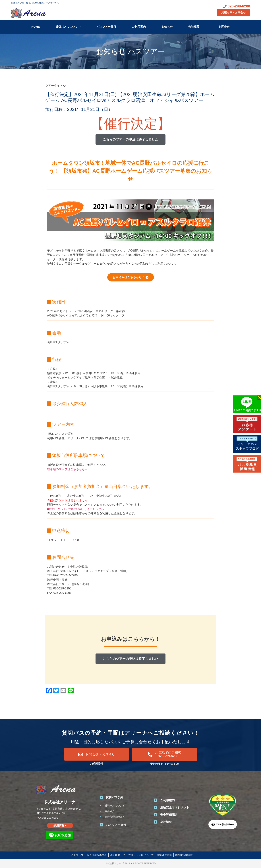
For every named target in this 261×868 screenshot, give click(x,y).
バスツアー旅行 (106, 27)
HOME (36, 27)
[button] (130, 139)
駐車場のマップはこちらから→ (67, 469)
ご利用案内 (139, 27)
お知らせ (167, 27)
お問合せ (224, 27)
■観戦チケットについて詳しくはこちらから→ (77, 509)
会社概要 (196, 27)
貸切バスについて (68, 27)
